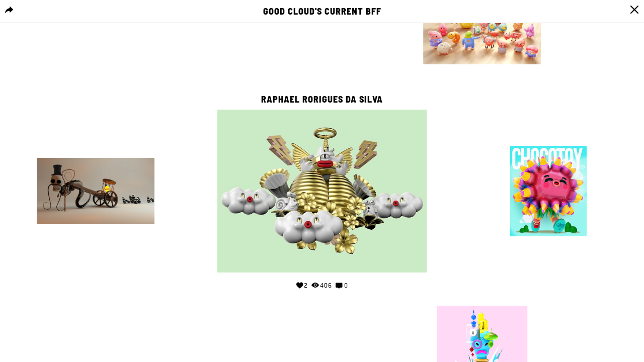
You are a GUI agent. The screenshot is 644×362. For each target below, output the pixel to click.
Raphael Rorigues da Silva (322, 100)
